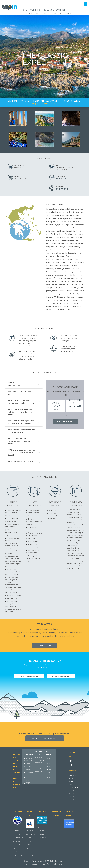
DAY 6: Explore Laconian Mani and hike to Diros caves (21, 431)
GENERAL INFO (15, 101)
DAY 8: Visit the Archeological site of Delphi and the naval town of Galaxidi (21, 452)
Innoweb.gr (59, 864)
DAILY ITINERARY (33, 101)
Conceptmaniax (39, 864)
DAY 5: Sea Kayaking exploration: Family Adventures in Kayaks (21, 422)
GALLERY (76, 101)
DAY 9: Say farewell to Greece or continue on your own (20, 463)
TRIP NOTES (63, 101)
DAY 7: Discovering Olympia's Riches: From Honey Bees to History (19, 441)
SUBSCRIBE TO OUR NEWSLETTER (45, 738)
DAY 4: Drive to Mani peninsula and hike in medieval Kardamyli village (20, 412)
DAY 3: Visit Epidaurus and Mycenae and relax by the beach (21, 402)
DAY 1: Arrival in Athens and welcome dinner (19, 384)
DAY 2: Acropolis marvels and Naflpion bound (19, 393)
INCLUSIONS (49, 101)
